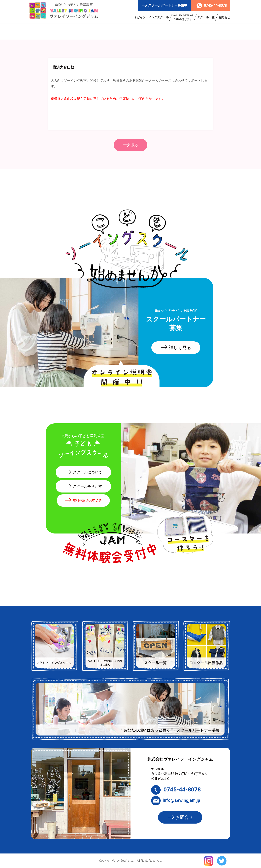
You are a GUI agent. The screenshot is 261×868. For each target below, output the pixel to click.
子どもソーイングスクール (151, 17)
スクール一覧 (206, 17)
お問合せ (224, 17)
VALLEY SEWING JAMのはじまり (183, 17)
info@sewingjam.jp (176, 800)
